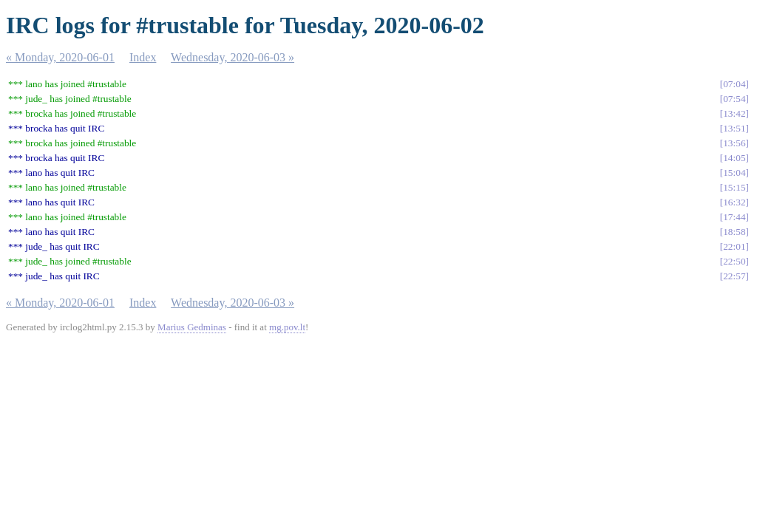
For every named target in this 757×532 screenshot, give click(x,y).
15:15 (734, 187)
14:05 (734, 158)
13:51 (734, 128)
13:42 (734, 113)
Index (143, 57)
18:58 (734, 232)
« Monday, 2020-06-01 (60, 57)
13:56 (734, 143)
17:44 (734, 217)
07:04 (734, 84)
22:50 (734, 261)
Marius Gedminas (192, 327)
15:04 (734, 173)
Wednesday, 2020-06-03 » (232, 57)
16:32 (734, 202)
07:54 (734, 99)
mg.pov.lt (287, 327)
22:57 (734, 276)
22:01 (734, 246)
